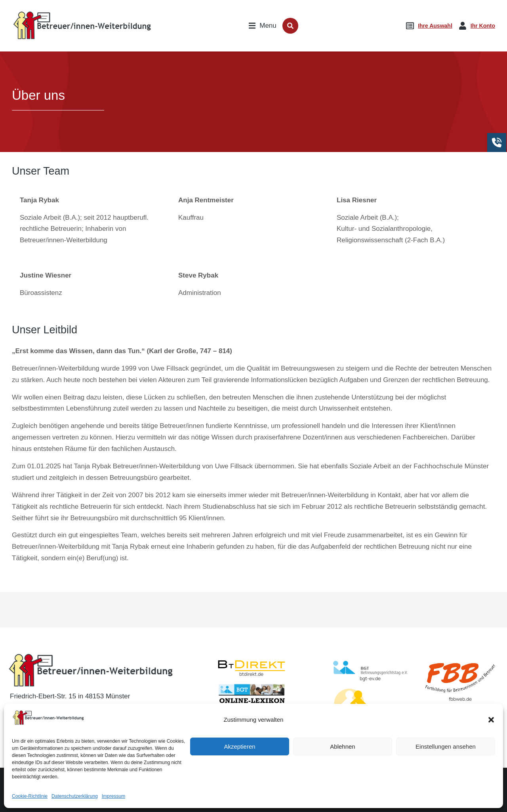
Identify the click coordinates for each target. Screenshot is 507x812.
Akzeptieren (239, 753)
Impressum (113, 803)
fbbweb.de (460, 699)
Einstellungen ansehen (446, 753)
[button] (491, 726)
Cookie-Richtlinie (30, 803)
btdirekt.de (251, 674)
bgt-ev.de (370, 678)
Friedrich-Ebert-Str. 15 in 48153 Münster (70, 696)
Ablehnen (342, 753)
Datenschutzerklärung (75, 803)
